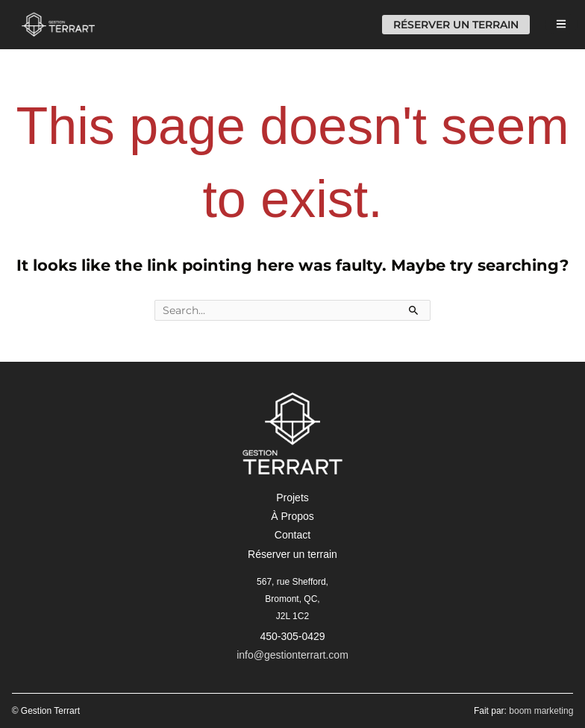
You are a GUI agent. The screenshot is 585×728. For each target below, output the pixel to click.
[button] (292, 498)
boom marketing (541, 711)
